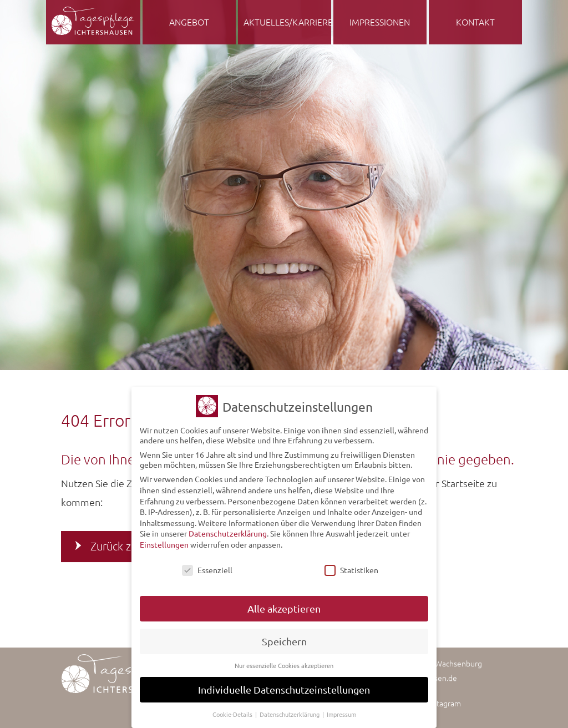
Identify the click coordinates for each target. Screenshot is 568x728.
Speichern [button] (284, 637)
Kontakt (475, 22)
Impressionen (380, 22)
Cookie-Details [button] (233, 710)
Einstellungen (164, 540)
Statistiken (351, 565)
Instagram (444, 703)
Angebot (189, 22)
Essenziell (207, 565)
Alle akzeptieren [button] (284, 604)
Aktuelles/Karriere (287, 22)
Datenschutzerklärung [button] (290, 710)
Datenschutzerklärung (228, 529)
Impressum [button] (341, 710)
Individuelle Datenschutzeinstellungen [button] (284, 685)
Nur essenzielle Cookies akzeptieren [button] (284, 661)
